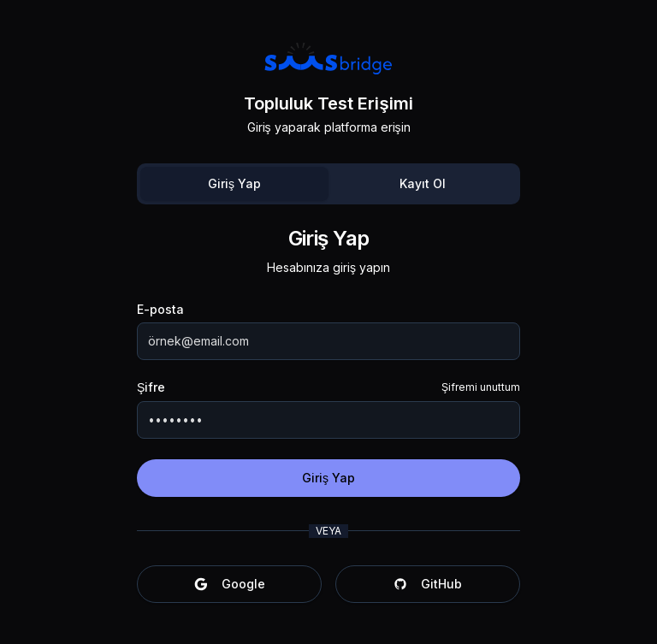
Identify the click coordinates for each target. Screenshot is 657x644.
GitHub (428, 584)
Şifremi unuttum (481, 387)
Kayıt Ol (423, 183)
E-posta (160, 310)
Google (230, 584)
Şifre (151, 387)
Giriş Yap (234, 183)
